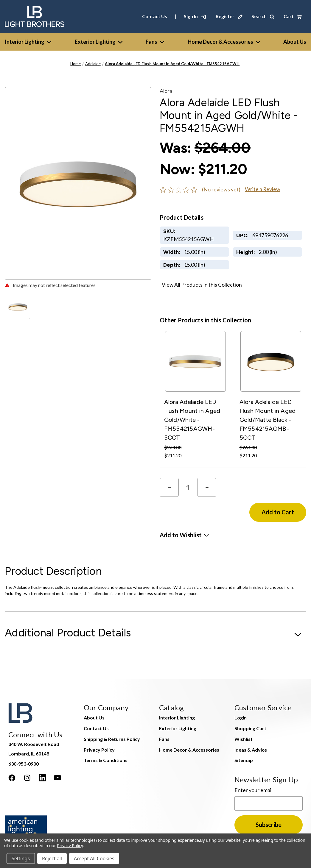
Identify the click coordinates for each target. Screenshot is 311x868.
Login (241, 718)
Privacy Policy (99, 750)
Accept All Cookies (94, 858)
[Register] (229, 16)
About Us (94, 718)
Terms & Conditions (106, 760)
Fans (155, 42)
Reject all (52, 858)
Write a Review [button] (263, 189)
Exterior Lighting (99, 42)
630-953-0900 (24, 764)
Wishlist (244, 739)
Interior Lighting (28, 42)
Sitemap (244, 760)
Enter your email (254, 790)
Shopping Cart (250, 728)
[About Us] (295, 42)
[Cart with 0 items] (293, 16)
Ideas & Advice (251, 750)
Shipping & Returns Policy (112, 739)
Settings (21, 858)
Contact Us (155, 16)
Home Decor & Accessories (224, 42)
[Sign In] (195, 16)
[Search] (263, 16)
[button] (184, 535)
